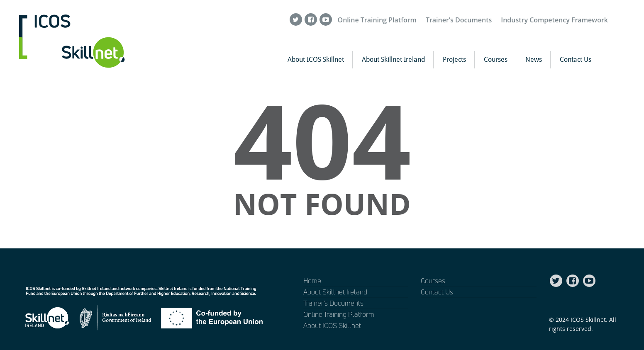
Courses (496, 60)
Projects (454, 60)
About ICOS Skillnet (316, 60)
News (534, 60)
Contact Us (576, 60)
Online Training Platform (377, 20)
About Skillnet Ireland (393, 60)
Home (312, 281)
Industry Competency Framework (554, 20)
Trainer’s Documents (459, 20)
